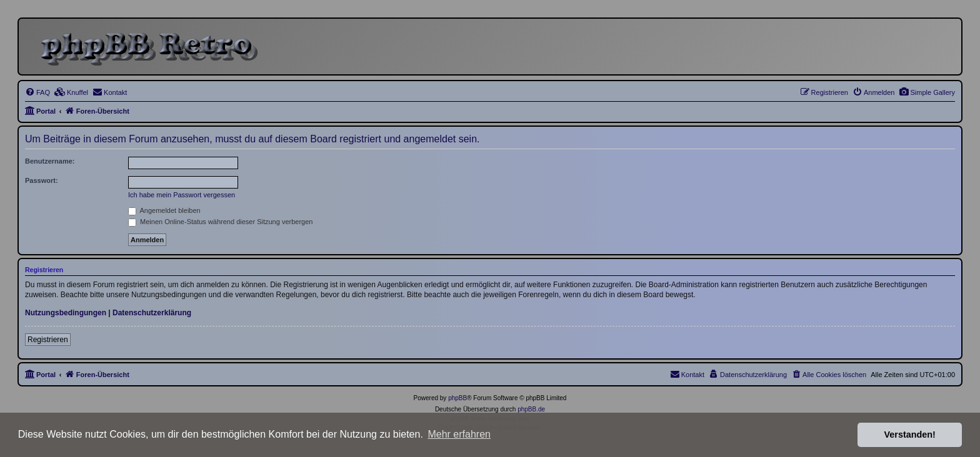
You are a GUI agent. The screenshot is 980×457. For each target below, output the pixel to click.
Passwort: (42, 180)
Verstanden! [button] (910, 435)
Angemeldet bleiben (164, 210)
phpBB (457, 398)
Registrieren (48, 340)
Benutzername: (50, 161)
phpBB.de (531, 409)
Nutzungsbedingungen (66, 313)
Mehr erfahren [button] (459, 434)
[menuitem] (927, 92)
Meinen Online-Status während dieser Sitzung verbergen (220, 222)
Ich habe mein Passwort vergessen (182, 195)
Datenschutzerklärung (152, 313)
